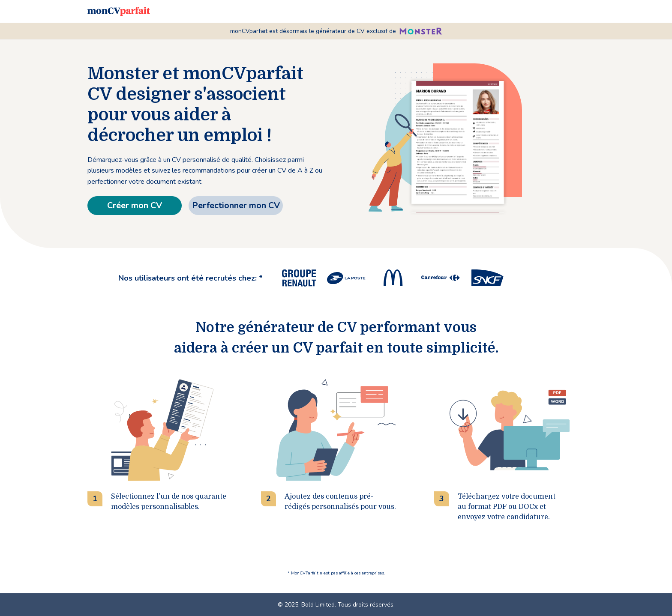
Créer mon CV (135, 205)
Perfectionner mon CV (236, 205)
